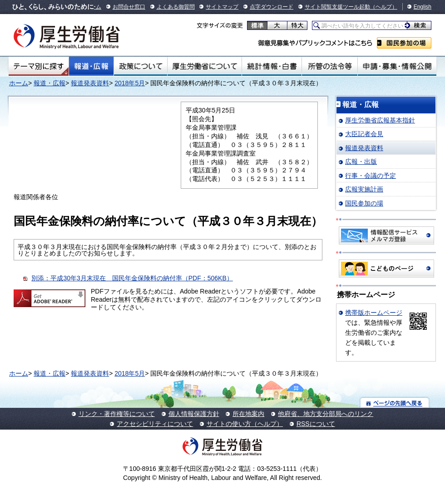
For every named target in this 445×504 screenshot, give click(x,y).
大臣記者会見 (364, 134)
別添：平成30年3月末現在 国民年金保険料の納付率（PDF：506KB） (132, 278)
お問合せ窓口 (129, 7)
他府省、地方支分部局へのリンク (326, 414)
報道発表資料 (90, 83)
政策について (141, 66)
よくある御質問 (176, 7)
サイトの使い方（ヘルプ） (245, 424)
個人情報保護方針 (194, 414)
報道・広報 (91, 66)
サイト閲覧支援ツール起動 (337, 7)
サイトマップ (222, 7)
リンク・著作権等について (117, 414)
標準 (257, 25)
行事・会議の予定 (371, 176)
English (423, 7)
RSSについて (316, 424)
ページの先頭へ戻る (395, 403)
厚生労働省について (205, 66)
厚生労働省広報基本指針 (380, 120)
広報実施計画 (364, 189)
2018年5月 (130, 83)
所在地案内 (248, 414)
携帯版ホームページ (374, 313)
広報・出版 (361, 161)
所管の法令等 (329, 66)
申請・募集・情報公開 (397, 66)
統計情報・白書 (272, 66)
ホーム (19, 83)
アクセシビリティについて (155, 424)
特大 (297, 25)
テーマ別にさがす (39, 66)
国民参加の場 (404, 43)
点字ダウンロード (272, 7)
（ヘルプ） (384, 7)
